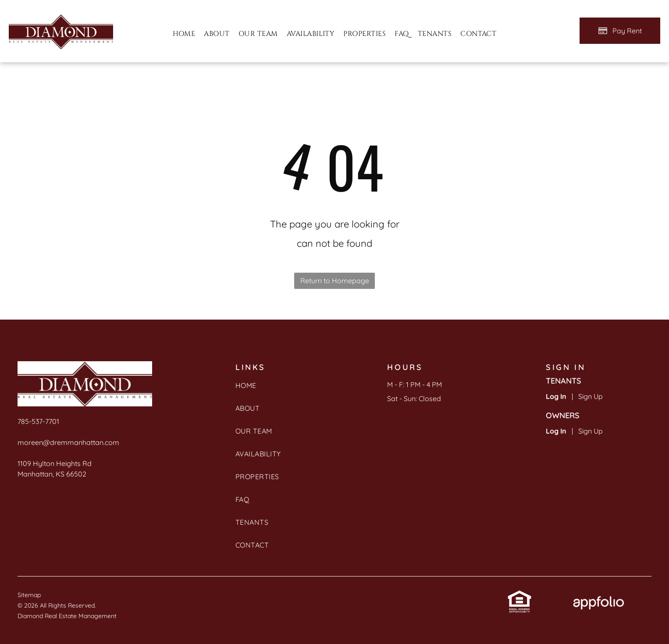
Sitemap (29, 595)
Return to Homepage (335, 281)
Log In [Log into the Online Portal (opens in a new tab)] (556, 396)
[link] (520, 597)
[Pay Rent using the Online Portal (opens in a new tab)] (620, 31)
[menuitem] (184, 34)
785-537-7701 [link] (38, 421)
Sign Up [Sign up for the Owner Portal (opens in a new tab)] (591, 431)
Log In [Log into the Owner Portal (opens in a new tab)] (556, 431)
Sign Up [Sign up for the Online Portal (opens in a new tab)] (591, 396)
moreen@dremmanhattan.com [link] (68, 442)
